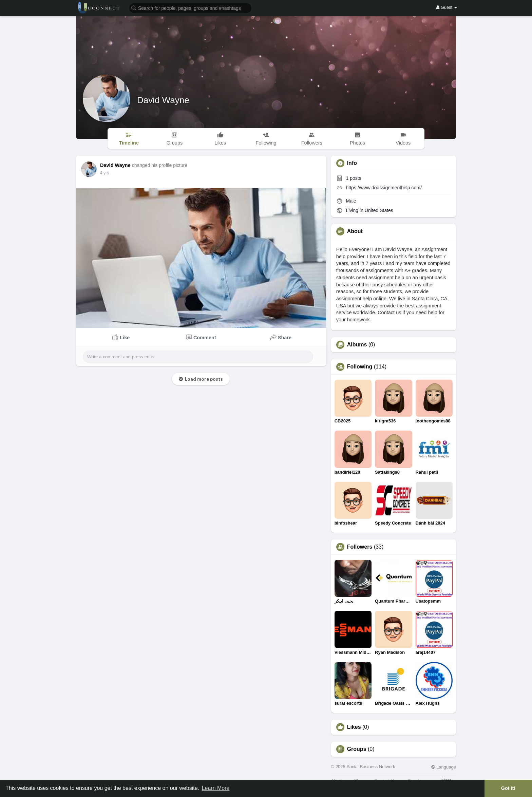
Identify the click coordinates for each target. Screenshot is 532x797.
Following (360, 367)
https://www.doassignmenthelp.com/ (384, 188)
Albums (357, 345)
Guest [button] (447, 7)
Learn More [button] (216, 788)
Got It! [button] (508, 788)
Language (443, 767)
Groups (357, 749)
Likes (354, 727)
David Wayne (163, 100)
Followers (360, 547)
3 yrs (104, 173)
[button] (190, 8)
